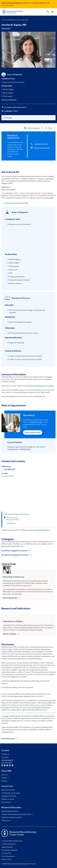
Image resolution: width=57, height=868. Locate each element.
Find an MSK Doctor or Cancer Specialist (16, 20)
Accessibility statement (10, 850)
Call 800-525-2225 (41, 144)
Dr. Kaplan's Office (16, 107)
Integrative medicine (9, 796)
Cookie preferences (9, 844)
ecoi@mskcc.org (7, 732)
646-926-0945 (39, 3)
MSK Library (6, 820)
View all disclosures (8, 739)
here (29, 727)
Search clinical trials (10, 598)
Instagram (2, 765)
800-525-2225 (37, 422)
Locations (5, 757)
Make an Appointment (33, 432)
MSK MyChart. (26, 449)
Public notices (6, 859)
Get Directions (11, 523)
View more (10, 100)
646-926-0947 (7, 763)
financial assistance (21, 392)
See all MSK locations (42, 530)
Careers (4, 778)
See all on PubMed (9, 634)
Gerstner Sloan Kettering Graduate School (17, 814)
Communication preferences (12, 841)
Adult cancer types (8, 790)
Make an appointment (42, 148)
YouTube (10, 765)
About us (5, 775)
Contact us (5, 754)
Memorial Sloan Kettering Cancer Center (16, 514)
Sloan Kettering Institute (10, 811)
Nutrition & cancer (8, 799)
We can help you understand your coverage (38, 386)
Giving (4, 781)
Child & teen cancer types (11, 793)
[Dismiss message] (54, 4)
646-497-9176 (40, 396)
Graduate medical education (12, 817)
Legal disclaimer (7, 847)
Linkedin (12, 765)
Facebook (5, 765)
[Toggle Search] (48, 12)
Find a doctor (6, 802)
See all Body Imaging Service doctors (15, 551)
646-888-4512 (10, 469)
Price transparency (8, 856)
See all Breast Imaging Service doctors (15, 555)
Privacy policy (6, 853)
